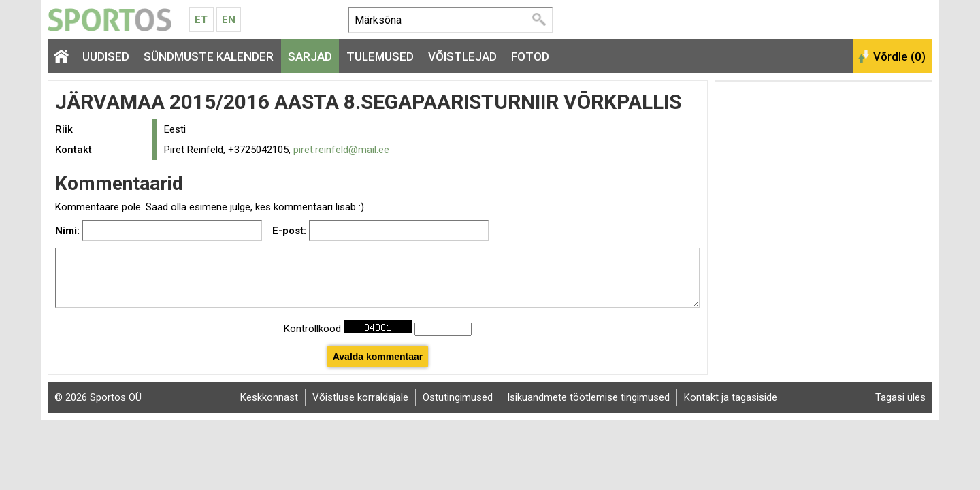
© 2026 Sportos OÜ (98, 397)
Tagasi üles (900, 397)
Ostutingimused (458, 397)
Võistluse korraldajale (360, 397)
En (229, 20)
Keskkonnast (269, 397)
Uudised (106, 56)
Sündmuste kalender (209, 56)
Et (201, 20)
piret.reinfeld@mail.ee (341, 150)
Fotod (530, 56)
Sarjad (310, 56)
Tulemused (380, 56)
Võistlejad (462, 56)
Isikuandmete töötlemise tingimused (588, 397)
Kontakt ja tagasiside (731, 397)
